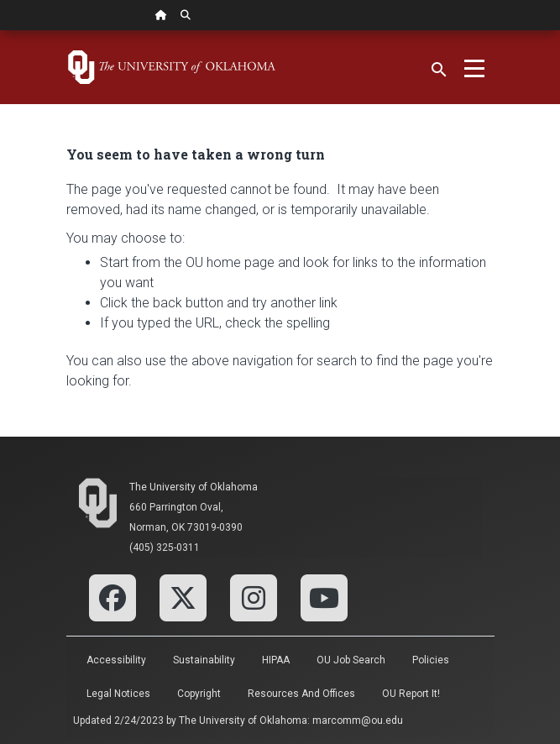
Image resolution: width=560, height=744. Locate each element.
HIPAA (276, 660)
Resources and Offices (301, 694)
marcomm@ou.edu (358, 720)
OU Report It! (411, 694)
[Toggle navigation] (474, 67)
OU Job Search (351, 660)
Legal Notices (118, 694)
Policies (431, 660)
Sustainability (204, 660)
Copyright (199, 694)
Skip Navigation (0, 31)
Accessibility (116, 660)
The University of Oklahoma (194, 487)
